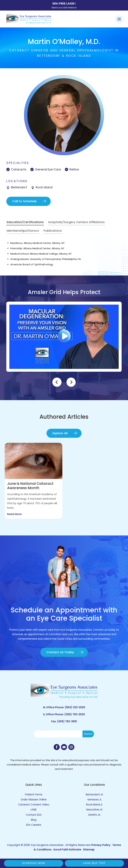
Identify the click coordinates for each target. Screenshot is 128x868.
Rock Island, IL (94, 805)
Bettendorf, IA (94, 794)
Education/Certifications (25, 222)
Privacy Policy (101, 845)
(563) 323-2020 (75, 707)
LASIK (34, 810)
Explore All (60, 433)
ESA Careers (34, 825)
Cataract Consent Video (34, 805)
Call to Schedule (24, 201)
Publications (53, 231)
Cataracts (19, 169)
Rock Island (44, 187)
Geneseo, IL (94, 800)
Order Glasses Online (34, 800)
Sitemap (89, 850)
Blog (34, 820)
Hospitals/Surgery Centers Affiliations (76, 222)
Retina (74, 169)
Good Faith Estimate (67, 850)
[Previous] (57, 382)
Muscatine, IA (94, 810)
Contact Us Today (60, 652)
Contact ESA (34, 815)
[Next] (71, 382)
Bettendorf (19, 187)
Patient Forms (34, 794)
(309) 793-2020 (75, 714)
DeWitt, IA (94, 815)
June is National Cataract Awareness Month (30, 486)
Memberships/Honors (23, 231)
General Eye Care (48, 169)
